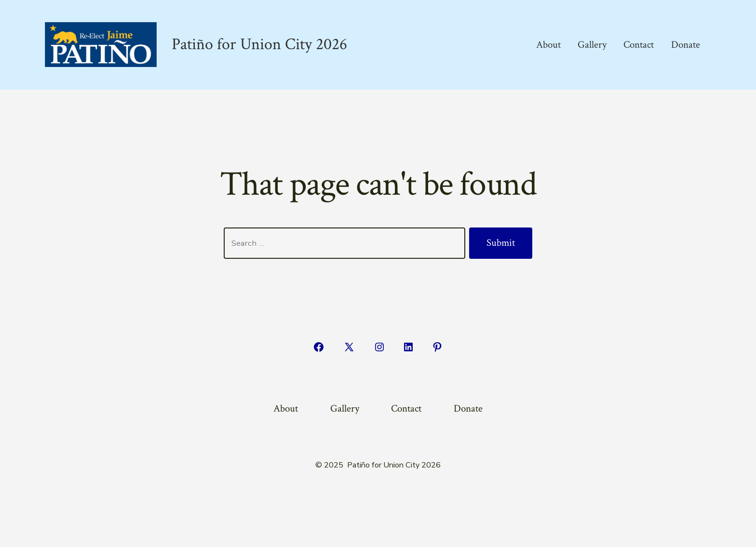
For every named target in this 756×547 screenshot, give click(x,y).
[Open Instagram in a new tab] (379, 347)
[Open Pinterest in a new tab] (437, 347)
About (548, 45)
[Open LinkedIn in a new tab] (408, 347)
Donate (686, 45)
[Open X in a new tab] (349, 347)
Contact (639, 45)
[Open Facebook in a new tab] (319, 347)
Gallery (592, 45)
